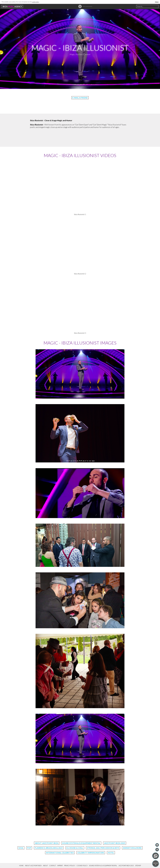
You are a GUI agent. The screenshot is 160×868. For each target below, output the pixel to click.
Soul (21, 848)
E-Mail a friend (80, 98)
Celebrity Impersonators (91, 853)
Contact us (156, 864)
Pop (29, 848)
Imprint (60, 866)
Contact (53, 866)
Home (21, 866)
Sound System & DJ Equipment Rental (81, 843)
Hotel (111, 853)
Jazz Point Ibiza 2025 (115, 843)
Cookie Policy (82, 866)
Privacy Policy (70, 866)
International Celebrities (60, 853)
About (45, 866)
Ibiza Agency (12, 6)
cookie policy (36, 2)
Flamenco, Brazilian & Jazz (49, 848)
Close (157, 2)
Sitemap (138, 866)
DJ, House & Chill (75, 848)
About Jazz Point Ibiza (47, 843)
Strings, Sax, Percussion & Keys (103, 848)
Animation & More (132, 848)
